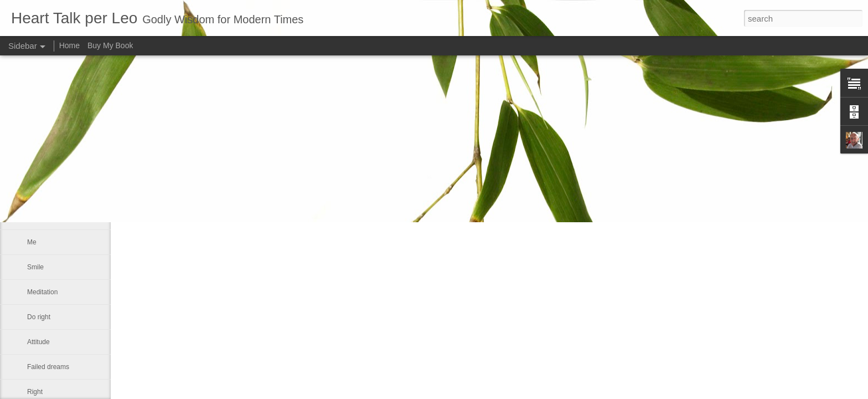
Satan (36, 167)
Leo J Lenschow (363, 158)
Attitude (38, 342)
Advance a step (50, 192)
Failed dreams (48, 367)
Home (69, 45)
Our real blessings (54, 217)
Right (35, 392)
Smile (35, 267)
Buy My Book (110, 45)
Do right (39, 317)
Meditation (42, 292)
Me (32, 242)
